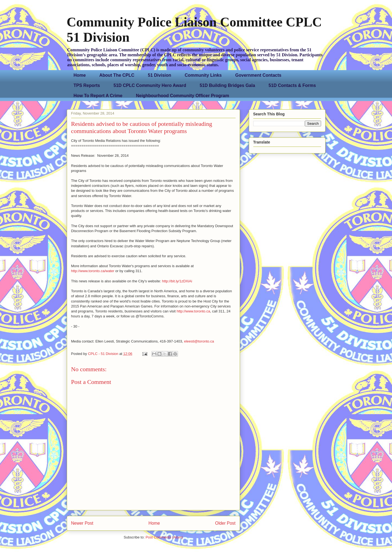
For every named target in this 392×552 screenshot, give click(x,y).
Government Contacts (258, 75)
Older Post (225, 523)
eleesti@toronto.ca (199, 341)
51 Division (159, 75)
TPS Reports (87, 85)
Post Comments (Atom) (164, 537)
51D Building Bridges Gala (227, 85)
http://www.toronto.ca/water (93, 271)
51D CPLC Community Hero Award (150, 85)
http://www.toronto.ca (193, 311)
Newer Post (82, 523)
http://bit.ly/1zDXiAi (177, 281)
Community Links (203, 75)
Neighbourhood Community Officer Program (183, 96)
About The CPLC (117, 75)
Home (80, 75)
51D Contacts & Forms (292, 85)
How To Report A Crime (98, 96)
